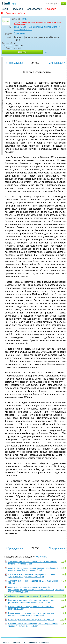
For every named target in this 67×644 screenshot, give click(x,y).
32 (63, 562)
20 (63, 568)
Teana (23, 19)
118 (62, 613)
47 (63, 596)
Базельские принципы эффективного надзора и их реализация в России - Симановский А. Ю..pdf (31, 601)
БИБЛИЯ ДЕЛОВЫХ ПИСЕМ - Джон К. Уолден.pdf (31, 620)
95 (63, 574)
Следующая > (57, 63)
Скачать (22, 52)
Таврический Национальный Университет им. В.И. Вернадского (37, 28)
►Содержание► (2, 106)
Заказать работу (15, 13)
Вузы (5, 9)
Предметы (17, 9)
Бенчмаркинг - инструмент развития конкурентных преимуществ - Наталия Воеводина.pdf (31, 614)
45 (63, 607)
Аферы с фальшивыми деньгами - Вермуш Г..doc (31, 596)
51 (63, 581)
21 (63, 587)
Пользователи (34, 9)
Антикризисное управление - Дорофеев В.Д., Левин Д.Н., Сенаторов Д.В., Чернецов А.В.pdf (32, 576)
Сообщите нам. (20, 24)
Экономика (20, 33)
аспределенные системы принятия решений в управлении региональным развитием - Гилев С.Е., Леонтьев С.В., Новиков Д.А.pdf (36, 590)
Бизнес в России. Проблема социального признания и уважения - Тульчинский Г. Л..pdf (33, 625)
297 (62, 620)
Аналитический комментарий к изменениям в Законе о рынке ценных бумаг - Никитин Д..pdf (33, 569)
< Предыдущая (14, 63)
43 (63, 600)
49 (63, 624)
